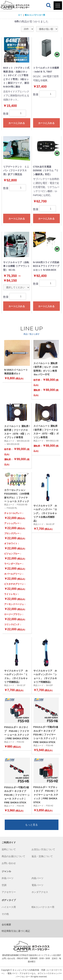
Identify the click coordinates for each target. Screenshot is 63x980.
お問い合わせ (9, 863)
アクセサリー (9, 892)
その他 (5, 914)
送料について (9, 849)
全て (20, 15)
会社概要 (6, 925)
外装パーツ (8, 878)
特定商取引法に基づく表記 (16, 931)
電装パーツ (37, 885)
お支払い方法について (43, 849)
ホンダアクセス (40, 892)
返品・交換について (42, 856)
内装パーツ (37, 878)
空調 (4, 885)
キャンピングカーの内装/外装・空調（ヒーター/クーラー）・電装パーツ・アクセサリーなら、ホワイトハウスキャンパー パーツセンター (32, 973)
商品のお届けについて (13, 856)
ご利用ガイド (9, 842)
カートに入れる (17, 123)
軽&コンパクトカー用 (43, 907)
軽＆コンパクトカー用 (35, 15)
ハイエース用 (9, 907)
